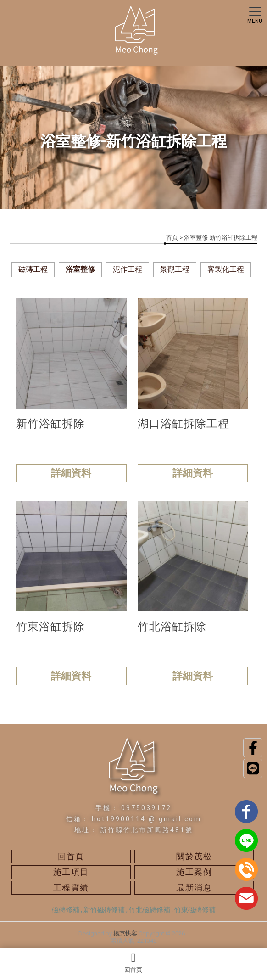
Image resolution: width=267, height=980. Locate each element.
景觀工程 (175, 269)
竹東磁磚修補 (195, 910)
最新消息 (194, 888)
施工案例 (194, 872)
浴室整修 (80, 269)
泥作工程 (128, 269)
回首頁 (133, 963)
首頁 (172, 238)
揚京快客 (125, 933)
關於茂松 (194, 856)
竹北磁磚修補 (150, 910)
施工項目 (71, 872)
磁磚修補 (66, 910)
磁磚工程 (33, 269)
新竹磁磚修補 (104, 910)
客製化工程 (226, 269)
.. (188, 933)
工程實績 (71, 888)
